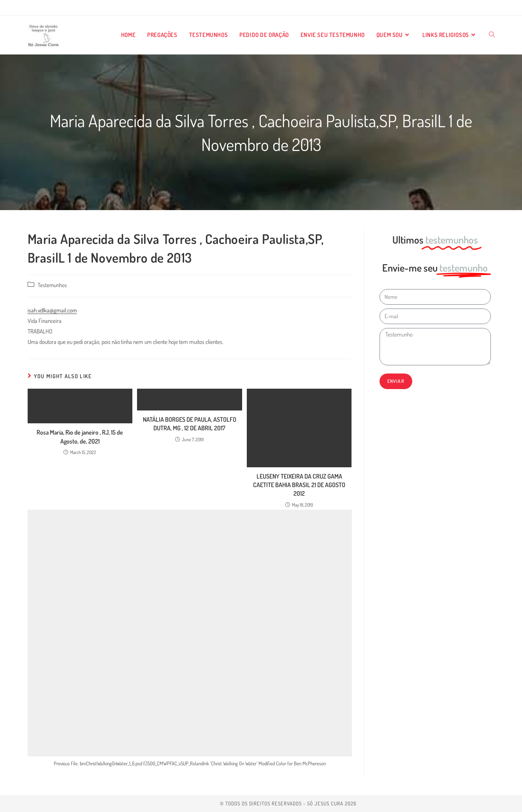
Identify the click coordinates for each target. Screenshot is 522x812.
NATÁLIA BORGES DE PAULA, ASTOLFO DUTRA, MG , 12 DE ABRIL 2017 (190, 424)
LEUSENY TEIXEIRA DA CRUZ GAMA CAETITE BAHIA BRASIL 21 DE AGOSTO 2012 (299, 485)
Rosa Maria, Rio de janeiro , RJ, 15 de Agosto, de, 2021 (80, 437)
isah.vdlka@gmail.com (52, 310)
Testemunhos (52, 285)
